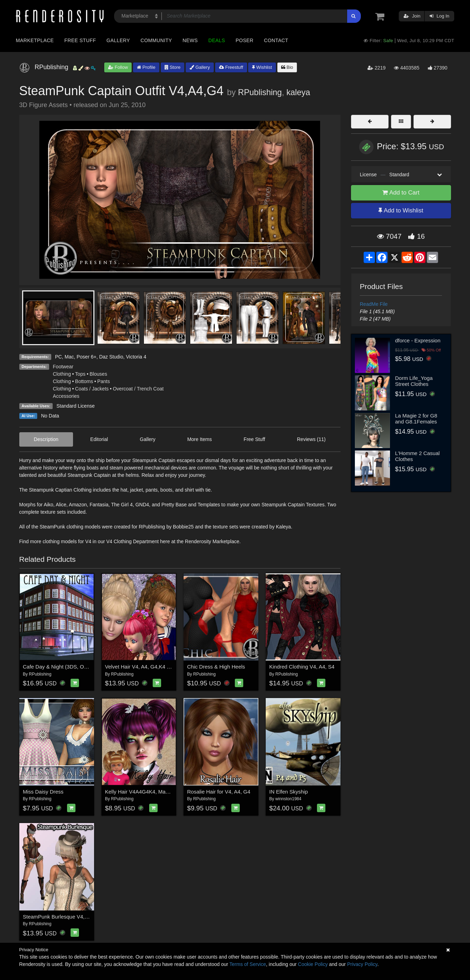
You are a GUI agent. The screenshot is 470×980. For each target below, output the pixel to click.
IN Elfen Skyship (289, 792)
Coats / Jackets (92, 389)
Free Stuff (80, 40)
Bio (287, 67)
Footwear (63, 367)
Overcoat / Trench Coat (138, 389)
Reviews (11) (311, 439)
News (190, 40)
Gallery (118, 40)
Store (173, 67)
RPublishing (260, 92)
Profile (146, 67)
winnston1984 (288, 799)
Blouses (98, 374)
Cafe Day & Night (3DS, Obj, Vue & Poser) (72, 667)
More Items (199, 439)
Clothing (62, 374)
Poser (244, 40)
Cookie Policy (313, 964)
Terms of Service (248, 964)
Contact (276, 40)
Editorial (99, 439)
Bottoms (84, 381)
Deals (217, 40)
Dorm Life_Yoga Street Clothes (414, 381)
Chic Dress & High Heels (216, 667)
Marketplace (35, 40)
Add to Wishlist (401, 211)
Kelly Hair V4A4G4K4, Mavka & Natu (148, 792)
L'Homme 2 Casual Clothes (418, 456)
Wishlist (262, 67)
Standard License (76, 406)
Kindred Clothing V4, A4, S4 (302, 667)
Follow (118, 67)
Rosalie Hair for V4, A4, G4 (219, 792)
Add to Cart (401, 193)
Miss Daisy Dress (43, 792)
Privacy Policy (362, 964)
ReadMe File (374, 304)
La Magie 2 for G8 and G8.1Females (416, 419)
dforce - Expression (418, 340)
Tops (80, 374)
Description (46, 439)
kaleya (298, 92)
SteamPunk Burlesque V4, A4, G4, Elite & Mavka (80, 917)
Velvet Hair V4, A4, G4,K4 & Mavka (146, 667)
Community (156, 40)
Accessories (66, 396)
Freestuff (231, 67)
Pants (104, 381)
